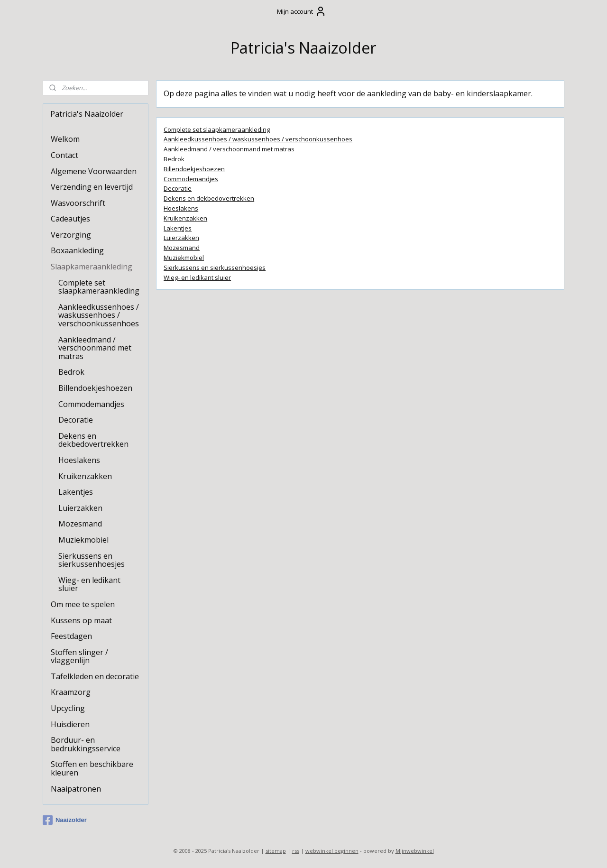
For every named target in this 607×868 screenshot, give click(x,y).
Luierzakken (181, 238)
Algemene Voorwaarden (94, 171)
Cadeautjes (70, 219)
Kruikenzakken (185, 218)
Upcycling (68, 708)
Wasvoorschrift (78, 203)
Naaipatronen (76, 789)
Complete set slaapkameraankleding (217, 129)
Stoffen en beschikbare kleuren (92, 768)
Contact (64, 155)
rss (296, 851)
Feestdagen (71, 636)
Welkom (65, 139)
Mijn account (302, 11)
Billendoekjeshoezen (194, 168)
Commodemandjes (191, 178)
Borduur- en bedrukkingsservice (86, 744)
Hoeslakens (181, 208)
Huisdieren (70, 724)
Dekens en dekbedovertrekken (209, 198)
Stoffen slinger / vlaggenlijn (79, 656)
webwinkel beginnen (332, 851)
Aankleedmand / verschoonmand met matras (229, 149)
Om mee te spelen (83, 604)
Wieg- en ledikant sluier (197, 277)
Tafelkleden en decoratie (95, 676)
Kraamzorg (71, 692)
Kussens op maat (81, 620)
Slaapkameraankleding (92, 267)
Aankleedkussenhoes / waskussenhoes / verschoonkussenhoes (258, 139)
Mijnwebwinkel (415, 851)
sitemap (276, 851)
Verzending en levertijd (92, 187)
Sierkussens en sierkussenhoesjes (215, 267)
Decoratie (178, 188)
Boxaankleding (77, 250)
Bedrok (174, 159)
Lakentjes (178, 228)
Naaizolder (65, 820)
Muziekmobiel (184, 258)
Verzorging (71, 235)
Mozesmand (182, 248)
